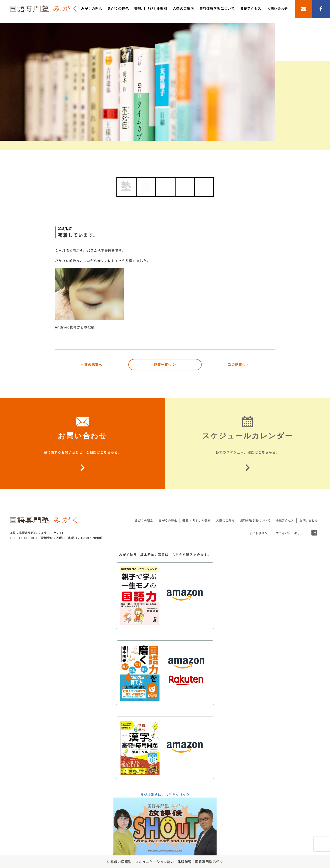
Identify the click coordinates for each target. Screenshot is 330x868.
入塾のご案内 (183, 8)
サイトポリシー (260, 533)
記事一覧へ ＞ (165, 364)
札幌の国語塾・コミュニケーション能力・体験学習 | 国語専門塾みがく (167, 862)
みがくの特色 (118, 8)
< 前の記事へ (92, 364)
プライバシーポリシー (291, 533)
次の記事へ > (238, 364)
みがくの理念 (92, 8)
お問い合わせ (277, 8)
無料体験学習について (217, 8)
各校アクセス (251, 8)
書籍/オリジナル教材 (151, 8)
